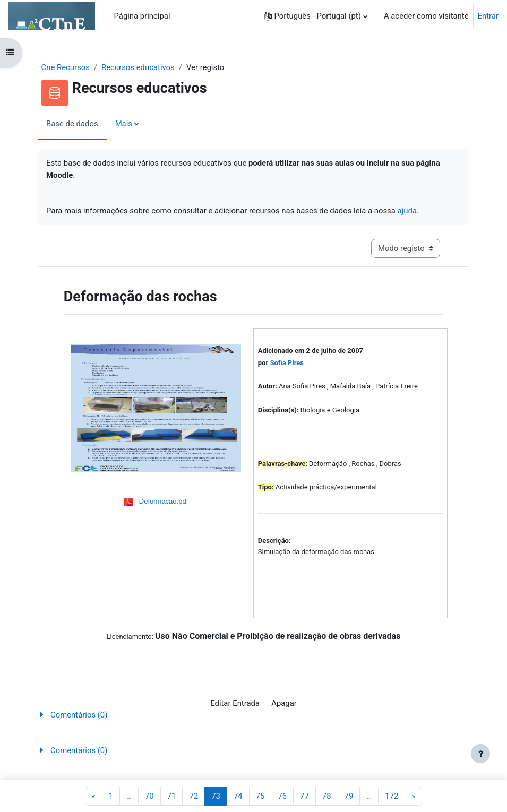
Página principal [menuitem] (142, 16)
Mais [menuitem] (124, 124)
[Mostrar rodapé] (480, 754)
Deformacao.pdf (164, 501)
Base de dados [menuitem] (72, 124)
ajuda (407, 211)
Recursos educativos (138, 67)
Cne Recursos (66, 67)
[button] (316, 16)
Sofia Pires (287, 363)
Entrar (488, 16)
